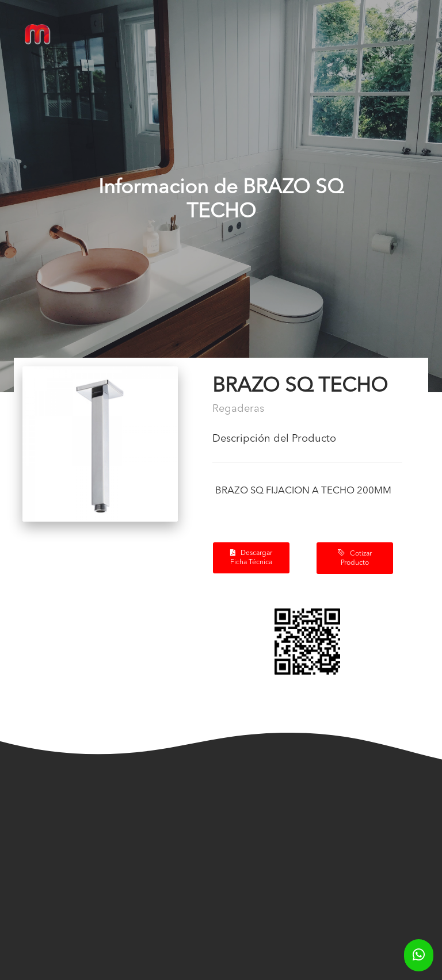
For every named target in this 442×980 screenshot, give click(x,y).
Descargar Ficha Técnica (251, 558)
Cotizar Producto (355, 558)
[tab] (307, 443)
